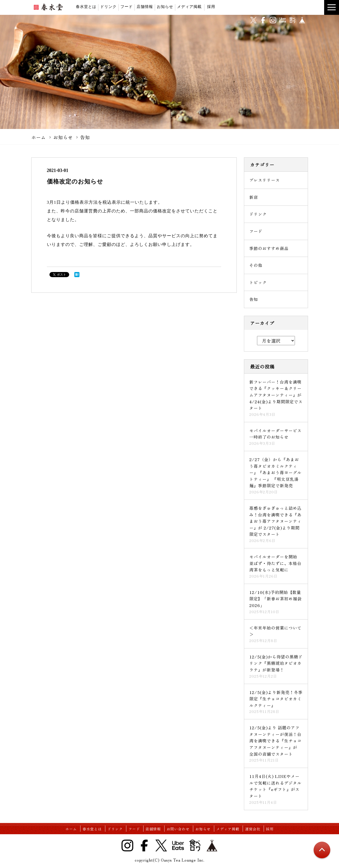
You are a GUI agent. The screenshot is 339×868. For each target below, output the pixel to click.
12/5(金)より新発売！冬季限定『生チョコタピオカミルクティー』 (276, 699)
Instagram (127, 845)
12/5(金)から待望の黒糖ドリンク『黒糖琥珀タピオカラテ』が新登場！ (276, 663)
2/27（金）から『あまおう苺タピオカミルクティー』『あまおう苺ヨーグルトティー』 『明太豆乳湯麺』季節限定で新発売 (275, 472)
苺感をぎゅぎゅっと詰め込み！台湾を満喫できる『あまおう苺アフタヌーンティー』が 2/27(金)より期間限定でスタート (275, 521)
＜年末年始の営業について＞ (275, 631)
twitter (253, 20)
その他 (256, 265)
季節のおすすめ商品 (269, 248)
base (302, 20)
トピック (258, 282)
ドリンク (108, 7)
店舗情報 (145, 7)
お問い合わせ (178, 829)
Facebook (144, 845)
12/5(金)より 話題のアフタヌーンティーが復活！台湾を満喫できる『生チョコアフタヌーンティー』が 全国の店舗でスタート (275, 741)
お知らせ (165, 7)
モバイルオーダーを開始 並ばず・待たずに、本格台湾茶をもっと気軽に (275, 563)
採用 (211, 7)
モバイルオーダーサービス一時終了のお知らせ (275, 434)
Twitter (161, 845)
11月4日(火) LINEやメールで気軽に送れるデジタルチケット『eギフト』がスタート (275, 786)
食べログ (292, 20)
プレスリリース (265, 180)
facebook (263, 20)
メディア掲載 (189, 7)
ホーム (39, 137)
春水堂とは (86, 7)
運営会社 (253, 829)
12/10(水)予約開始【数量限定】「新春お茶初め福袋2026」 (275, 599)
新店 (254, 197)
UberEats (283, 20)
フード (127, 7)
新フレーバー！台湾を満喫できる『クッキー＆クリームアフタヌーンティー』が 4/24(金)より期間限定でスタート (276, 395)
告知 (85, 137)
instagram (273, 20)
